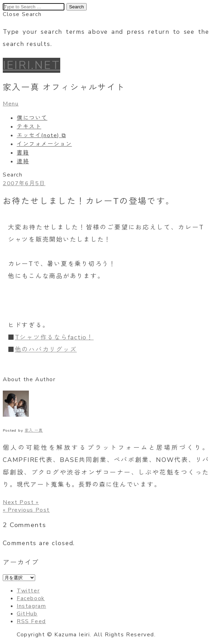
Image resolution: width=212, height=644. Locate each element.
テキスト (29, 127)
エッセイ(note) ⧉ (41, 135)
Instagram (31, 606)
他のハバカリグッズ (46, 350)
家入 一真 (34, 430)
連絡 (23, 162)
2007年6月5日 (24, 183)
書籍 (23, 153)
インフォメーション (44, 144)
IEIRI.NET (32, 65)
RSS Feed (31, 621)
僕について (32, 118)
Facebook (31, 598)
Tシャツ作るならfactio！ (54, 337)
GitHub (27, 614)
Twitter (28, 591)
